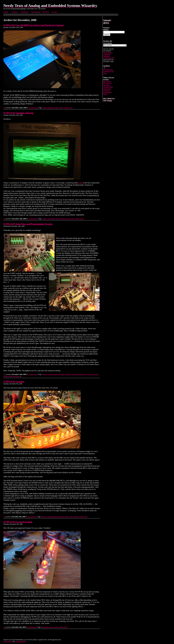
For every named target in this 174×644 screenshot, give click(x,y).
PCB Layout (90, 374)
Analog (45, 108)
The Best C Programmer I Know (107, 92)
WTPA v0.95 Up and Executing (18, 522)
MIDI (57, 108)
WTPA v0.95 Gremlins (14, 382)
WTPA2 (46, 12)
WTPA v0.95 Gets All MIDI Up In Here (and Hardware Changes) (34, 25)
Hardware (51, 108)
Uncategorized (33, 108)
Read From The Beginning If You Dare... (109, 71)
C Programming (53, 374)
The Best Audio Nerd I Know (108, 88)
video (80, 183)
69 (4, 517)
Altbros (44, 517)
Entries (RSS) (8, 641)
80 (4, 219)
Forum (54, 12)
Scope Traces (65, 219)
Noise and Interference (78, 374)
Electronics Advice (64, 374)
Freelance (25, 12)
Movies (58, 219)
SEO (72, 517)
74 (4, 374)
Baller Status (107, 82)
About (6, 12)
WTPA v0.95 (68, 108)
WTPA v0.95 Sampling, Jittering (18, 113)
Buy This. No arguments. (107, 84)
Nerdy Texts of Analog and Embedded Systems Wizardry (109, 55)
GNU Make (51, 219)
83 (4, 108)
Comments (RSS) (21, 641)
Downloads (36, 12)
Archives (14, 12)
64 (4, 627)
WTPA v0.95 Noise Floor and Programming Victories (28, 224)
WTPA (61, 108)
